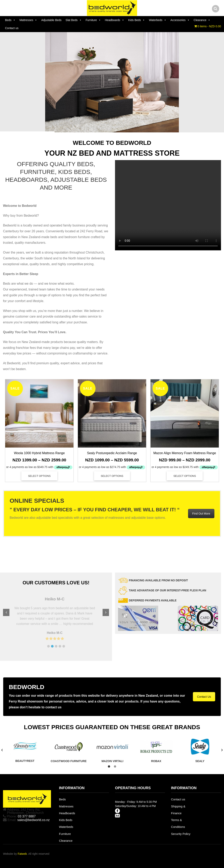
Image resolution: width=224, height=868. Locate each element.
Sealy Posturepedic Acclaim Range (112, 453)
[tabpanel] (25, 750)
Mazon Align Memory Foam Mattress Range (185, 453)
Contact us (12, 28)
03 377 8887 (27, 816)
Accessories (180, 20)
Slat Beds (74, 20)
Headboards (115, 20)
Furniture (93, 20)
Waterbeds (158, 20)
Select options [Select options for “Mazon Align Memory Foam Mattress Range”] (185, 476)
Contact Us (204, 697)
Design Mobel (31, 545)
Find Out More (201, 514)
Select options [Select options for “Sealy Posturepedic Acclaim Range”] (112, 476)
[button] (48, 646)
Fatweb (22, 854)
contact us (53, 707)
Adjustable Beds (51, 20)
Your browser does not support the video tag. (168, 205)
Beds (10, 20)
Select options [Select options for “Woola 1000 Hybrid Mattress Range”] (39, 476)
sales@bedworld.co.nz (33, 820)
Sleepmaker (15, 545)
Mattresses (28, 20)
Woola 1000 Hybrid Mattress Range (39, 453)
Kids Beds (137, 20)
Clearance (202, 20)
